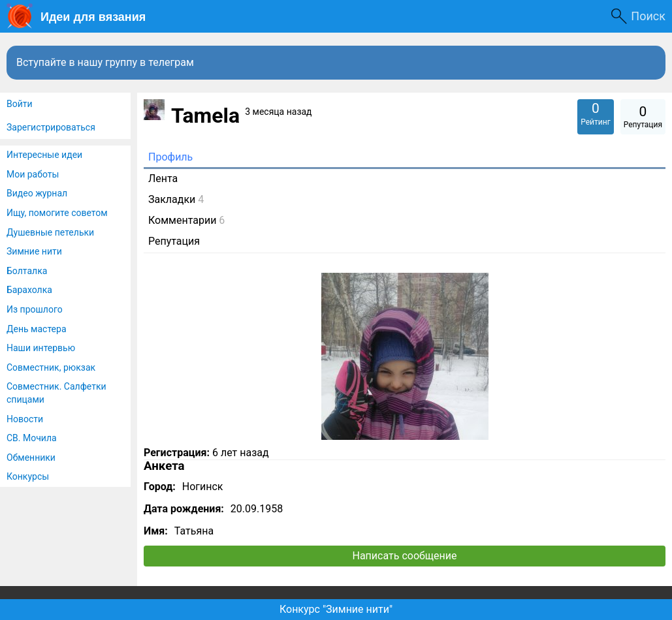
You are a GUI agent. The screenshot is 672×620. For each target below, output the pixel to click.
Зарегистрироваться (51, 127)
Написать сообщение (405, 556)
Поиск (648, 16)
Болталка (27, 271)
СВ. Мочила (32, 438)
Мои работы (33, 174)
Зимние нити (34, 251)
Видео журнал (37, 193)
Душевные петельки (50, 232)
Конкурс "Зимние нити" (336, 609)
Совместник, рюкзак (51, 367)
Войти (20, 104)
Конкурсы (28, 476)
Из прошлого (35, 309)
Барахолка (29, 290)
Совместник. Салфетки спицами (56, 393)
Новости (25, 419)
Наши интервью (41, 348)
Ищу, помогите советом (57, 213)
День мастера (37, 329)
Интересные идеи (44, 155)
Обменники (31, 457)
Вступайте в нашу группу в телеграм (105, 62)
